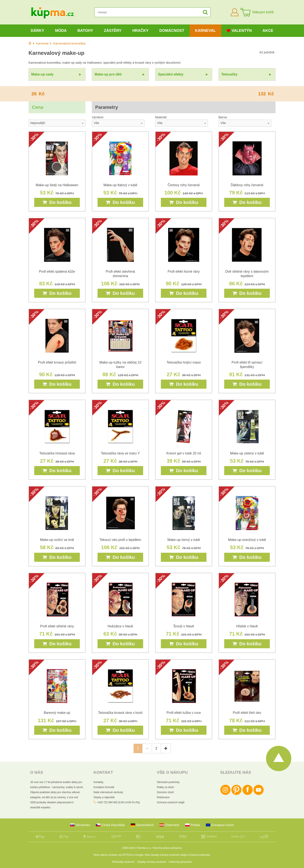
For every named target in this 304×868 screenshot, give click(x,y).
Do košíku (57, 202)
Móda (61, 31)
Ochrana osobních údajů (171, 802)
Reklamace (163, 797)
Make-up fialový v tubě (120, 185)
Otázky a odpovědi (104, 797)
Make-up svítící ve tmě (57, 540)
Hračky (140, 31)
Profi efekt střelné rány (57, 626)
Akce (268, 31)
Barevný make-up (57, 713)
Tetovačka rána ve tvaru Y (120, 453)
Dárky (38, 31)
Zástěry (113, 31)
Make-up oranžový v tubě (247, 540)
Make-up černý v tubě (184, 540)
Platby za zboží (165, 787)
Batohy (85, 31)
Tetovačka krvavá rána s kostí (120, 713)
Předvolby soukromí (123, 862)
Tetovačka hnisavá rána (57, 453)
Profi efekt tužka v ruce (184, 713)
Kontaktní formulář (104, 787)
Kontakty (98, 782)
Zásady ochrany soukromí (152, 862)
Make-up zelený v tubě (247, 453)
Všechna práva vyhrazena (167, 848)
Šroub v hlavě (184, 626)
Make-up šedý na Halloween (57, 185)
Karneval (206, 31)
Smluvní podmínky (200, 855)
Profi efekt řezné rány (184, 272)
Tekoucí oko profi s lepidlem (120, 540)
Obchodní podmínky (168, 782)
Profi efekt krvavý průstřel (57, 362)
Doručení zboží (165, 792)
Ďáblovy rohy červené (247, 185)
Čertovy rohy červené (184, 185)
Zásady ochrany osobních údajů (168, 855)
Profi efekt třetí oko (247, 713)
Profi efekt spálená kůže (57, 272)
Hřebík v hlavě (247, 626)
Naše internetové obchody (108, 792)
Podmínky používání (180, 862)
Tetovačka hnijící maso (184, 362)
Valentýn (239, 31)
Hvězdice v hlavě (120, 626)
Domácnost (172, 31)
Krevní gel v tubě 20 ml (184, 453)
